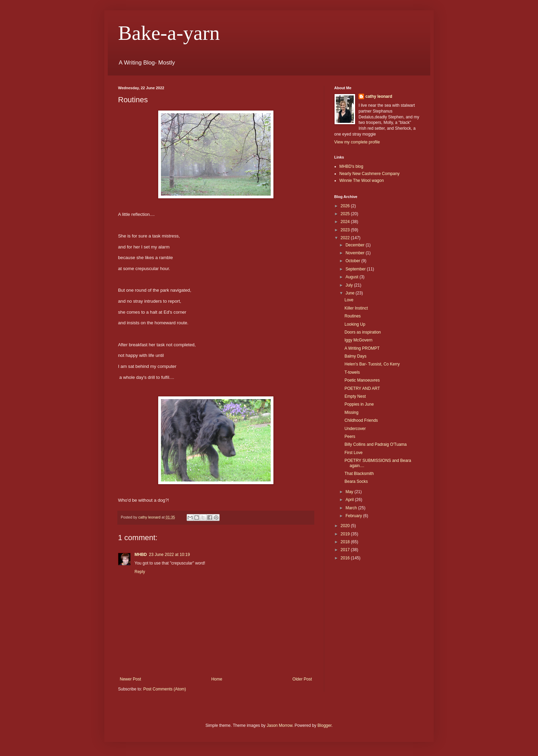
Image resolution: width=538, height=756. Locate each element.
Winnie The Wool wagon (362, 181)
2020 (346, 526)
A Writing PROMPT (362, 348)
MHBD (141, 555)
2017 (346, 550)
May (350, 492)
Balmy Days (355, 356)
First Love (354, 453)
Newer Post (130, 679)
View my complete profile (357, 142)
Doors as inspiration (363, 332)
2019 (346, 534)
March (352, 508)
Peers (350, 437)
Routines (353, 316)
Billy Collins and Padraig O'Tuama (376, 444)
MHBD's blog (351, 166)
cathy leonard (379, 96)
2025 (346, 214)
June (350, 293)
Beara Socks (356, 481)
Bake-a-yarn (169, 33)
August (353, 277)
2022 (346, 238)
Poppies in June (359, 404)
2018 (346, 542)
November (356, 253)
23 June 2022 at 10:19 (169, 555)
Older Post (302, 679)
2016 (346, 558)
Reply (140, 572)
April (350, 500)
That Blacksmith (359, 474)
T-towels (352, 372)
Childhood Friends (361, 420)
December (356, 245)
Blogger (324, 725)
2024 (346, 222)
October (353, 261)
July (350, 285)
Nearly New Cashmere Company (369, 174)
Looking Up (355, 324)
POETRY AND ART (362, 388)
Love (349, 300)
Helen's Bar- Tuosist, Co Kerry (372, 364)
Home (217, 679)
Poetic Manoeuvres (362, 380)
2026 (346, 206)
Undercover (355, 429)
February (354, 516)
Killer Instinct (356, 308)
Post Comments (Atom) (165, 689)
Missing (352, 412)
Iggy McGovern (358, 340)
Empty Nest (355, 396)
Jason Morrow (279, 725)
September (356, 269)
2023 (346, 230)
